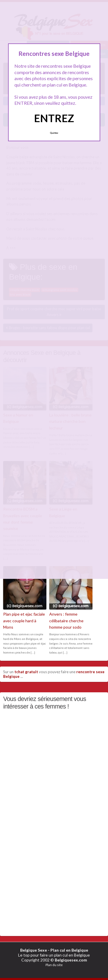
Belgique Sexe (34, 950)
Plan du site (54, 965)
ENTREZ (54, 118)
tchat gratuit (26, 672)
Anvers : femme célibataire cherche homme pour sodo (66, 621)
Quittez (54, 133)
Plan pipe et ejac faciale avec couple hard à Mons (24, 621)
